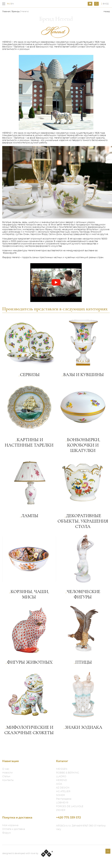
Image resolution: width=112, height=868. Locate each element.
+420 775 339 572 (68, 818)
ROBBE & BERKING (68, 773)
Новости (7, 773)
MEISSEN (62, 769)
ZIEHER (61, 810)
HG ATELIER (63, 791)
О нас (6, 769)
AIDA (59, 784)
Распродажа (64, 799)
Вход (106, 4)
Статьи (6, 776)
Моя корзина (10, 825)
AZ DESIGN (63, 788)
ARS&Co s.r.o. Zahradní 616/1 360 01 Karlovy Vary (81, 827)
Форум (7, 833)
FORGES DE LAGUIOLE (70, 806)
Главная (6, 12)
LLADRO (61, 776)
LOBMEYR (62, 803)
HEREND (62, 780)
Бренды (16, 12)
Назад (107, 12)
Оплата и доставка (14, 829)
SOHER (60, 795)
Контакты (8, 780)
